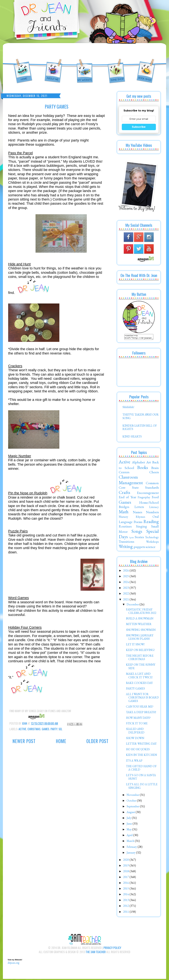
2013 (126, 901)
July (129, 819)
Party (54, 729)
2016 (126, 884)
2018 (126, 872)
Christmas (34, 729)
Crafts (124, 493)
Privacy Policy (112, 949)
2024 (126, 583)
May (129, 830)
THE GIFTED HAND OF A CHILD (141, 769)
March (131, 842)
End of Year (127, 498)
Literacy (154, 508)
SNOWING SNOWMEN (141, 631)
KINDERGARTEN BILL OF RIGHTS (140, 428)
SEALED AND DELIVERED (135, 732)
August (131, 813)
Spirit (131, 538)
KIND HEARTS (132, 437)
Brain (155, 469)
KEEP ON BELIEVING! (140, 651)
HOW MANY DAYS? (138, 719)
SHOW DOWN (135, 739)
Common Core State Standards (139, 486)
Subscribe (139, 127)
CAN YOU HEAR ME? (140, 707)
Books (143, 468)
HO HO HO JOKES (138, 750)
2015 (126, 889)
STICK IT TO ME (137, 724)
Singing (141, 527)
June (130, 825)
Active (22, 729)
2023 (126, 589)
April (130, 836)
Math (124, 513)
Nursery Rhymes (132, 518)
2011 (126, 913)
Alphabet (138, 463)
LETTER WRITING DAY (141, 745)
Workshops (152, 543)
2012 (126, 907)
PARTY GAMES (135, 689)
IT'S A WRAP (134, 762)
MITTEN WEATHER (139, 625)
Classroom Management (131, 481)
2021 (126, 600)
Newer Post (24, 741)
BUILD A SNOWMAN (140, 619)
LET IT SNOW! (135, 645)
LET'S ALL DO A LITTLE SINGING (142, 787)
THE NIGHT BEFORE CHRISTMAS (140, 658)
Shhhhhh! (128, 408)
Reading (151, 522)
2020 (126, 861)
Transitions (126, 542)
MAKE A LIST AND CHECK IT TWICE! (139, 676)
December (133, 605)
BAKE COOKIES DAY (139, 684)
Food (155, 498)
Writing (126, 547)
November (133, 796)
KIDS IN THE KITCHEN (141, 756)
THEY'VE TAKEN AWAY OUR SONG (141, 417)
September (133, 807)
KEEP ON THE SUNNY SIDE (141, 667)
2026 (126, 571)
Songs (137, 532)
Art (149, 463)
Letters (139, 508)
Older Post (97, 741)
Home (61, 741)
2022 (126, 594)
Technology (152, 538)
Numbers (152, 513)
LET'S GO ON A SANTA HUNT (141, 778)
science (151, 548)
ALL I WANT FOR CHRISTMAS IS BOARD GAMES (142, 698)
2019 (126, 866)
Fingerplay (144, 498)
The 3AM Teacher (96, 953)
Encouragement (148, 494)
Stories (139, 538)
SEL (60, 729)
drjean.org (14, 964)
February (132, 848)
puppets (139, 548)
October (132, 801)
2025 (126, 577)
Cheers (154, 473)
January (131, 853)
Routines (125, 527)
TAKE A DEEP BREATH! (141, 713)
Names (137, 513)
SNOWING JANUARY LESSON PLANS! (140, 638)
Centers (124, 473)
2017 (126, 878)
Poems (138, 523)
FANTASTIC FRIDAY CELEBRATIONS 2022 (141, 612)
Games (46, 729)
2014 (126, 895)
